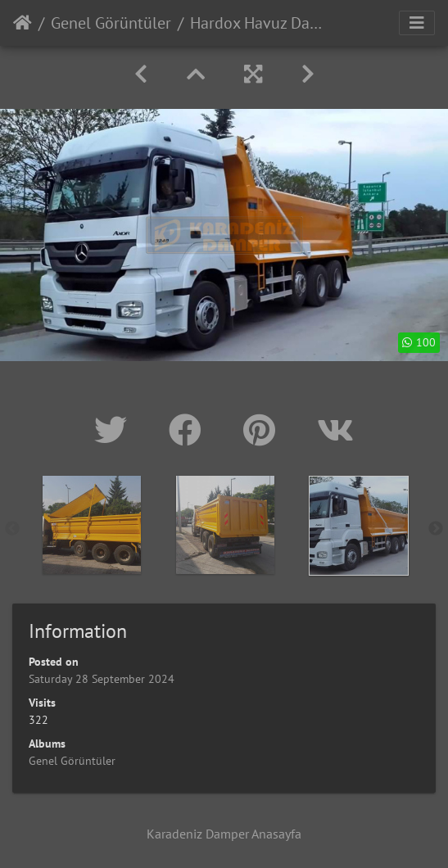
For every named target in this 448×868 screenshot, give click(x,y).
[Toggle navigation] (417, 23)
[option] (91, 525)
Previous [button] (12, 529)
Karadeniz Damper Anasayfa (224, 834)
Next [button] (436, 529)
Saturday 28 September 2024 (102, 679)
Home (23, 23)
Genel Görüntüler (111, 23)
